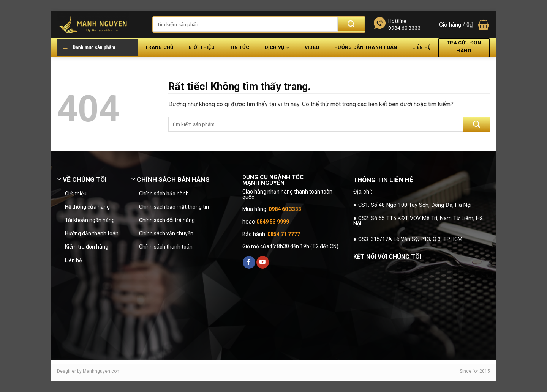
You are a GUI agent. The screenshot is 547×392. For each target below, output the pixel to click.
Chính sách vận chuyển (166, 233)
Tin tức (240, 47)
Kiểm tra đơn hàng (87, 247)
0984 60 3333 (285, 209)
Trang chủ (159, 47)
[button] (465, 25)
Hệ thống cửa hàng (87, 207)
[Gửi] (351, 24)
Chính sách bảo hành (164, 194)
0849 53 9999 (273, 222)
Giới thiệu (202, 47)
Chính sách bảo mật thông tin (174, 207)
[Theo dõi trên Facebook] (249, 262)
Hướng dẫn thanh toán (366, 47)
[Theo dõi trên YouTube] (263, 262)
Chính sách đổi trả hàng (167, 220)
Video (312, 47)
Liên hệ (421, 47)
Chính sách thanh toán (166, 247)
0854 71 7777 (284, 234)
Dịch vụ (277, 48)
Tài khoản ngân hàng (90, 220)
